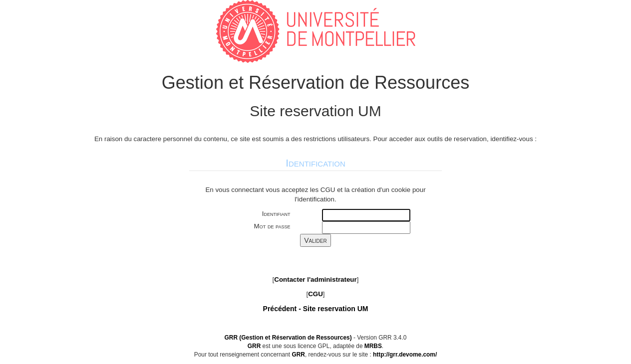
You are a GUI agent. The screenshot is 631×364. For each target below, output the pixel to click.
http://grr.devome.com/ (405, 355)
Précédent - (316, 309)
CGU (315, 294)
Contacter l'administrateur (315, 279)
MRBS (373, 346)
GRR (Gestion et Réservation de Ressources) (288, 338)
